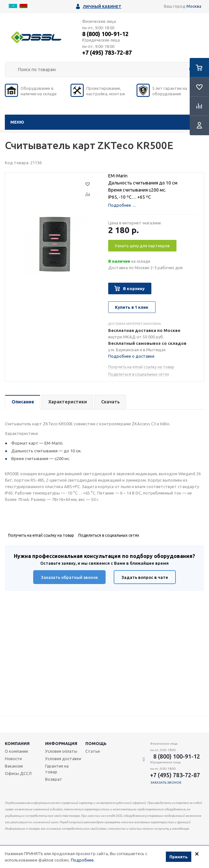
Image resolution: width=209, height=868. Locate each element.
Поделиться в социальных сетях (139, 374)
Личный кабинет (102, 7)
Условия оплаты (61, 751)
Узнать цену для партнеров (142, 246)
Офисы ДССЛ (18, 773)
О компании (16, 751)
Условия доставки (63, 759)
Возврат (54, 779)
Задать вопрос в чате (145, 577)
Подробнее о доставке (131, 356)
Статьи (93, 751)
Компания (17, 743)
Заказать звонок (166, 783)
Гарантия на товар (57, 769)
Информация (61, 743)
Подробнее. (83, 860)
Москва (194, 6)
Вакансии (14, 766)
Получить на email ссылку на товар (141, 367)
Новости (13, 759)
